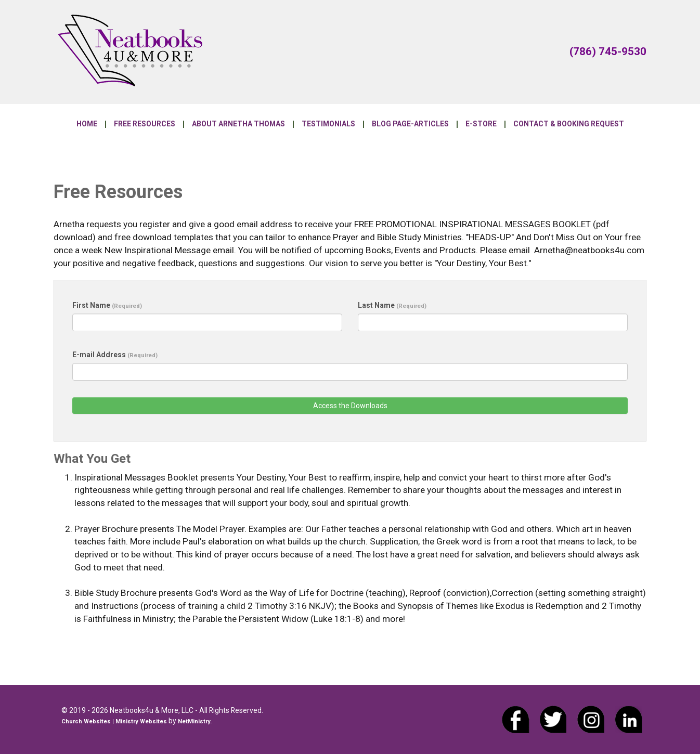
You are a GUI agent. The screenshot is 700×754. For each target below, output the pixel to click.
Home (87, 124)
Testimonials (328, 124)
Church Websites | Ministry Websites (115, 721)
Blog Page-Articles (410, 124)
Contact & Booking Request (569, 124)
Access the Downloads (350, 406)
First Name (107, 305)
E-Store (481, 124)
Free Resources (145, 124)
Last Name (392, 305)
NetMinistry (194, 721)
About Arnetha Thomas (238, 124)
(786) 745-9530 (608, 51)
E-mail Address (115, 355)
